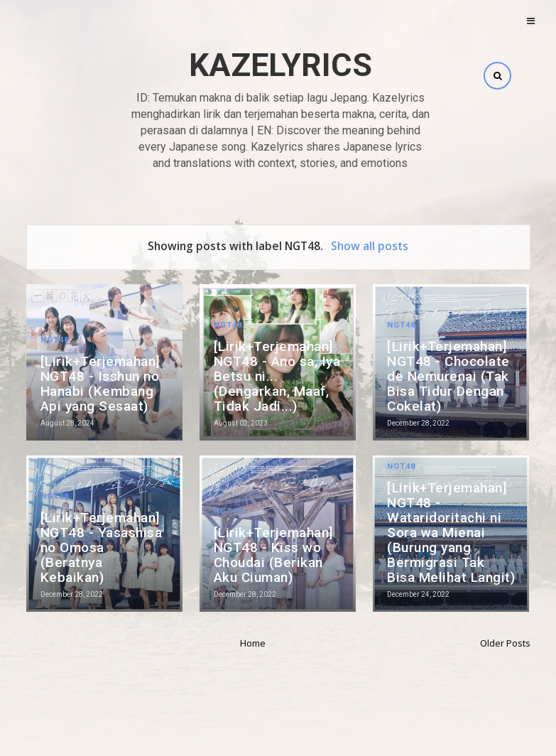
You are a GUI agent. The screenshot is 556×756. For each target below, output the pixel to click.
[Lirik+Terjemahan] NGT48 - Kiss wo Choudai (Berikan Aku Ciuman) (274, 555)
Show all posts (370, 246)
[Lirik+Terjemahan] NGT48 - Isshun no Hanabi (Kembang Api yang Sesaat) (100, 384)
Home (253, 643)
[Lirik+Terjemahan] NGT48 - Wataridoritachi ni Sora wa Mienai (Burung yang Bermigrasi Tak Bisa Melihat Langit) (451, 533)
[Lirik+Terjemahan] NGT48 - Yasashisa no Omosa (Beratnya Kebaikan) (102, 547)
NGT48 (55, 340)
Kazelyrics (280, 65)
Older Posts (505, 643)
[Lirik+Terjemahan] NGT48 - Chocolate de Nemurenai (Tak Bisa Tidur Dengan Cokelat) (448, 376)
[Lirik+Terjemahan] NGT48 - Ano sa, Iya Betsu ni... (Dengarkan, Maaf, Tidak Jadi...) (277, 376)
